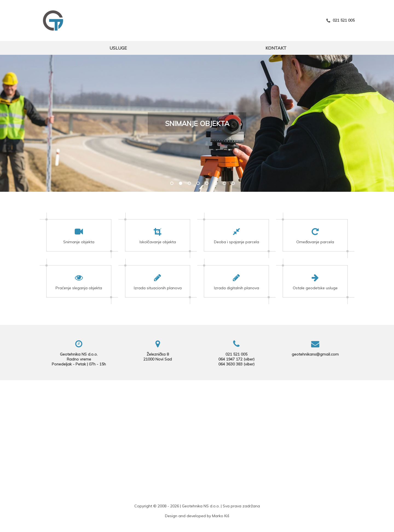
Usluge (118, 48)
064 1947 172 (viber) (236, 359)
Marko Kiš (221, 516)
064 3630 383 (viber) (236, 364)
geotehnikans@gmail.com (315, 354)
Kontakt (276, 48)
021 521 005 (341, 20)
